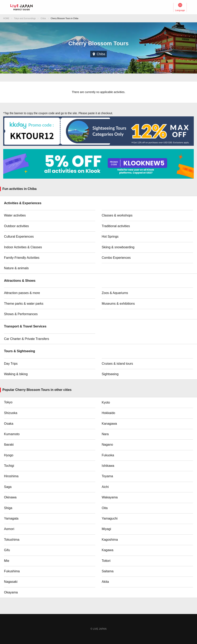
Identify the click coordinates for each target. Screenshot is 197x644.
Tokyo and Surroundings (25, 18)
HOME (6, 18)
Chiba (43, 18)
